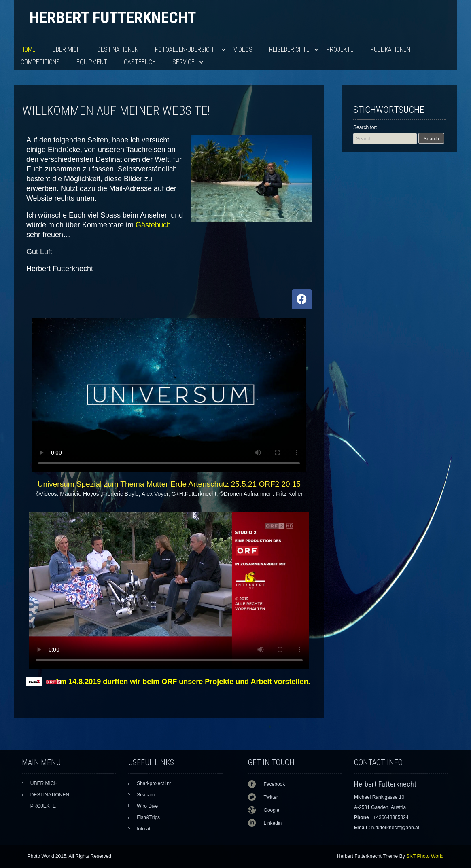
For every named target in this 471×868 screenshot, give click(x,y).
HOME (28, 50)
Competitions (40, 62)
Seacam (146, 795)
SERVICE (184, 62)
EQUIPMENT (92, 62)
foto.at (143, 829)
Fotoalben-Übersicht (186, 50)
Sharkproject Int (154, 783)
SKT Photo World (425, 856)
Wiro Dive (147, 806)
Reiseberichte (289, 50)
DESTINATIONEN (118, 50)
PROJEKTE (340, 50)
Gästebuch (140, 62)
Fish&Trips (148, 817)
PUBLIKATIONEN (390, 50)
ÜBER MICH (66, 50)
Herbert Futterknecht (113, 18)
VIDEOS (243, 50)
